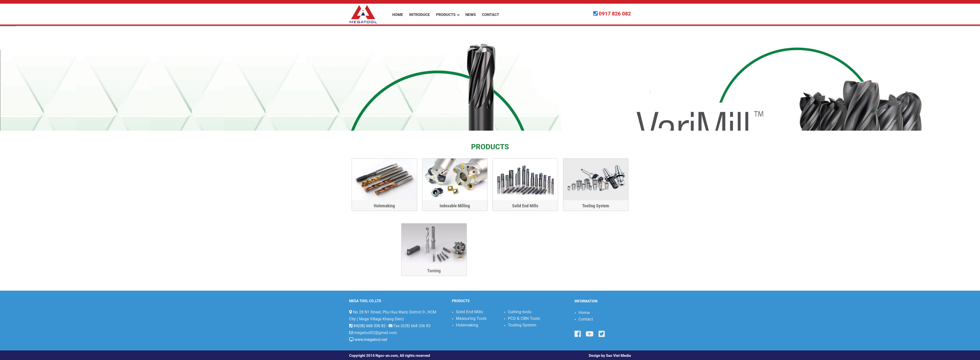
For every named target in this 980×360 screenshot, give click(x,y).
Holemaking (387, 206)
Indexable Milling (457, 206)
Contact (586, 319)
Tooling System (598, 206)
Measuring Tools (471, 318)
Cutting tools (520, 312)
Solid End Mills (528, 206)
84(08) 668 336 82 (370, 326)
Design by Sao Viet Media (610, 356)
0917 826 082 (615, 14)
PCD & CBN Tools (524, 318)
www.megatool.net (371, 340)
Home (584, 312)
